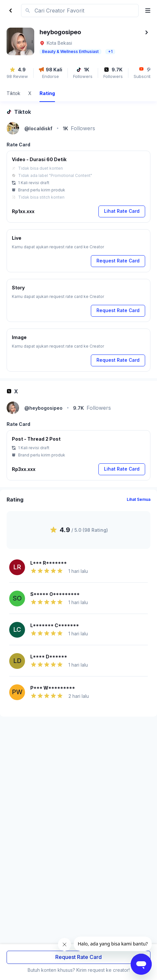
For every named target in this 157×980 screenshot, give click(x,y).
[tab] (13, 94)
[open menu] (145, 11)
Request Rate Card (78, 957)
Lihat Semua (139, 499)
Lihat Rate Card (122, 211)
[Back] (11, 11)
